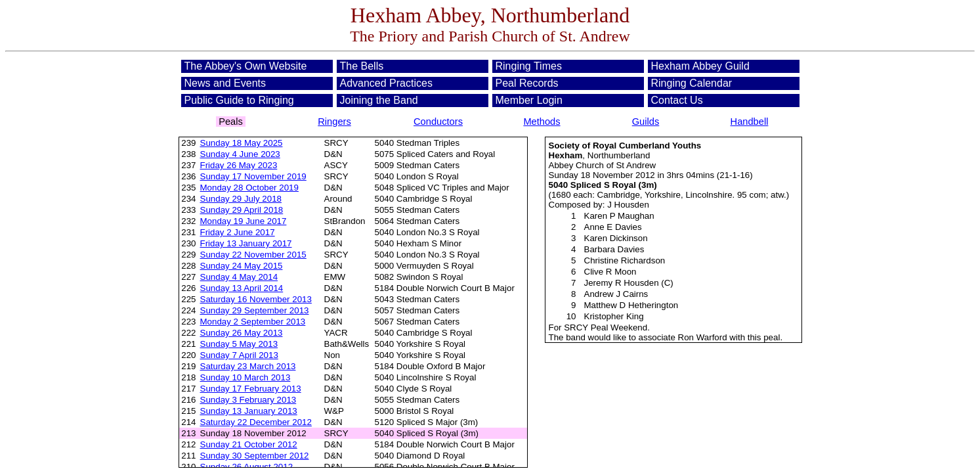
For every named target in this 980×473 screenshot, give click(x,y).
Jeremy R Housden (622, 283)
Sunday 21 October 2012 (249, 444)
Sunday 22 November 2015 (253, 255)
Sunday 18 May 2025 (242, 143)
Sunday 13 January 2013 (249, 411)
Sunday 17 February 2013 (251, 389)
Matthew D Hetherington (631, 305)
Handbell (750, 122)
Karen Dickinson (616, 238)
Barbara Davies (614, 249)
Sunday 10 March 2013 (245, 377)
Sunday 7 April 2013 (239, 355)
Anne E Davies (613, 227)
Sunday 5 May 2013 (239, 344)
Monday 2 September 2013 (253, 322)
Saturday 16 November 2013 (256, 299)
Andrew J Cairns (616, 294)
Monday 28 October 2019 (249, 188)
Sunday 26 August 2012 (247, 467)
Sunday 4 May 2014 (239, 277)
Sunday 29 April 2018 (242, 210)
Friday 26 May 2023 (239, 165)
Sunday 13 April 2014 (242, 288)
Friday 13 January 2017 (246, 243)
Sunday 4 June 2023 (240, 154)
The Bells (362, 66)
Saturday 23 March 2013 (248, 366)
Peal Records (527, 83)
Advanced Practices (386, 83)
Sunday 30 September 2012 (255, 456)
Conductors (438, 122)
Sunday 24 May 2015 (242, 266)
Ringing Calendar (692, 83)
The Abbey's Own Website (246, 66)
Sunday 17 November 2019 (253, 176)
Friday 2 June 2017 (238, 232)
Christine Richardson (625, 260)
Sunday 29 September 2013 (255, 310)
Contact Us (677, 100)
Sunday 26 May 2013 (242, 333)
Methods (542, 122)
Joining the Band (379, 100)
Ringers (334, 122)
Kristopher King (614, 316)
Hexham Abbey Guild (700, 66)
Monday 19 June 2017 (244, 221)
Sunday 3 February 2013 (248, 400)
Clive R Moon (610, 272)
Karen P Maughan (619, 216)
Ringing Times (529, 66)
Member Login (529, 100)
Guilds (646, 122)
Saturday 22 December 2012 (256, 422)
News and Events (225, 83)
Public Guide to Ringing (239, 100)
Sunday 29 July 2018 (241, 199)
